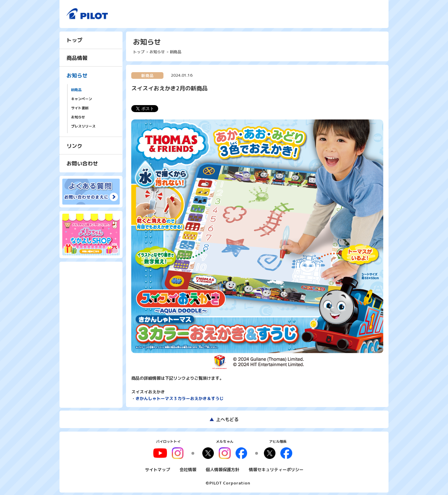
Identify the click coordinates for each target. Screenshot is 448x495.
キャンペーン (82, 99)
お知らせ (77, 75)
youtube (164, 453)
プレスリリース (83, 126)
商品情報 (77, 58)
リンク (74, 146)
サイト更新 (80, 108)
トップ (74, 40)
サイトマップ (157, 468)
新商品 (76, 90)
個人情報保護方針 (223, 468)
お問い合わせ (82, 163)
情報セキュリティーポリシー (276, 468)
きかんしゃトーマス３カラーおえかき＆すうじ (180, 398)
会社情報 (188, 468)
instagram (225, 453)
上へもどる (227, 419)
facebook (240, 453)
